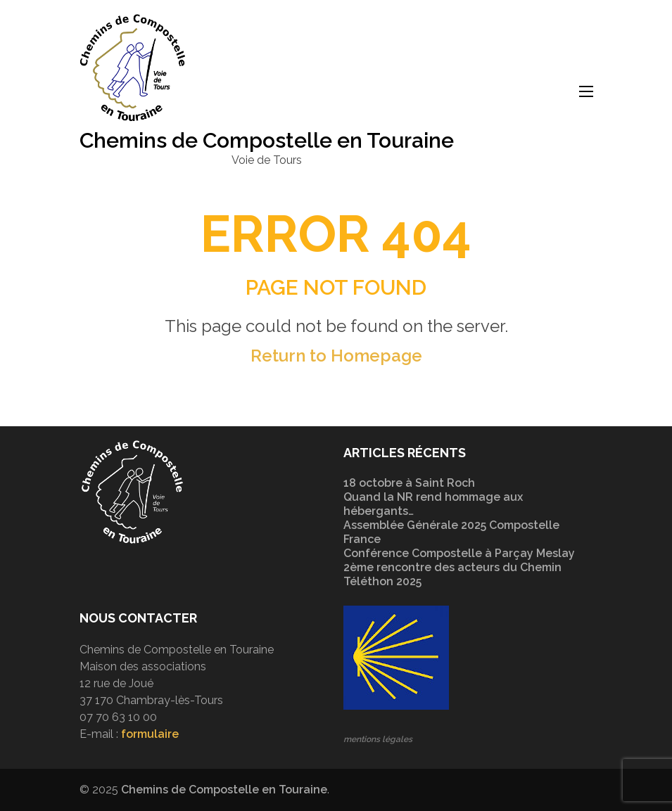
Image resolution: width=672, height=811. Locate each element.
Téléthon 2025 (382, 581)
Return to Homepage (336, 356)
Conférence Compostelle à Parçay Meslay (459, 553)
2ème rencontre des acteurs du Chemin (452, 567)
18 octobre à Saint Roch (409, 483)
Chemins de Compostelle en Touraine (267, 140)
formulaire (150, 734)
